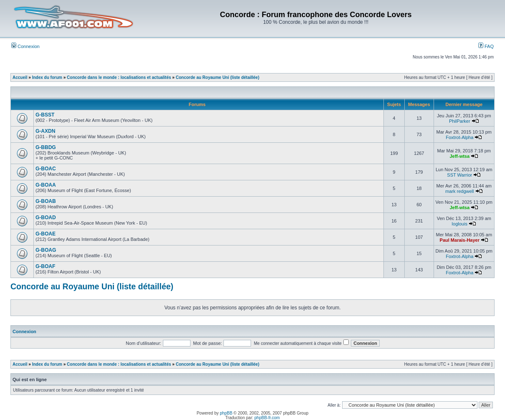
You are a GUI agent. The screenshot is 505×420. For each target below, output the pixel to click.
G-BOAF (45, 266)
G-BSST (45, 115)
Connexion (25, 46)
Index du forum (47, 77)
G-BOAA (46, 185)
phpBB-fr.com (267, 418)
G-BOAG (46, 250)
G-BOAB (46, 201)
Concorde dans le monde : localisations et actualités (119, 77)
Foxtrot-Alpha (459, 137)
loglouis (460, 224)
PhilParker (460, 121)
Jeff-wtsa (459, 156)
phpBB (226, 413)
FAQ (486, 46)
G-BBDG (46, 147)
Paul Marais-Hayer (460, 240)
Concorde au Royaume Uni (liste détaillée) (218, 77)
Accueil (20, 77)
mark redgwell (459, 191)
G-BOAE (46, 234)
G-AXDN (45, 131)
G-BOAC (46, 169)
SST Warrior (459, 175)
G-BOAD (46, 218)
